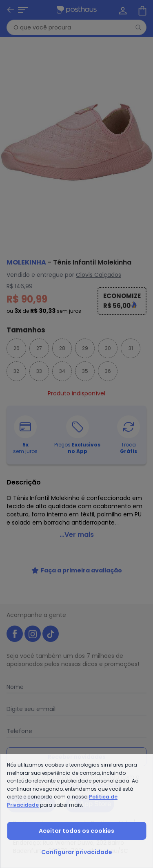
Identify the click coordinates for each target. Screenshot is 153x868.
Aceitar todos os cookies (76, 831)
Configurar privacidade (77, 852)
